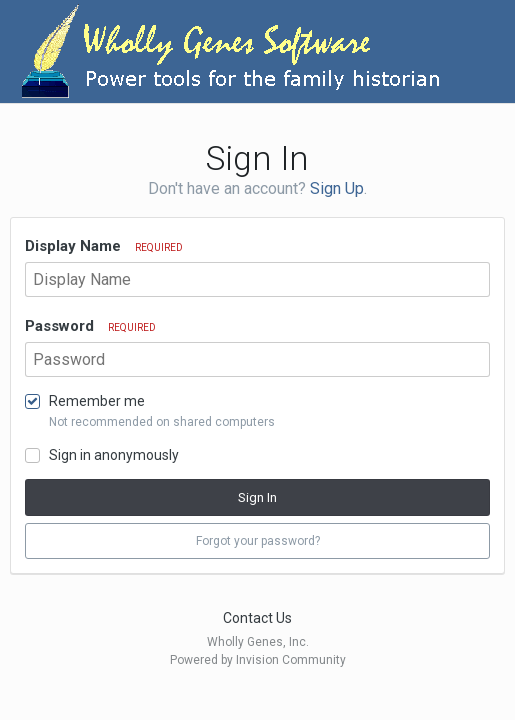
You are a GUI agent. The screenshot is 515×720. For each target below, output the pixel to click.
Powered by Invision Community (258, 660)
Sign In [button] (257, 497)
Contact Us (257, 618)
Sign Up (337, 188)
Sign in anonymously (114, 455)
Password (90, 326)
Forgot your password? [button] (258, 541)
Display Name (104, 246)
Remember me (97, 401)
